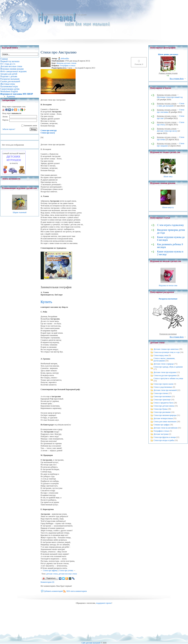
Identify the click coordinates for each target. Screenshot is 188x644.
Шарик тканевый (20, 212)
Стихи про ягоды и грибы (164, 440)
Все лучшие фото (177, 79)
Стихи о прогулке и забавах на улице (168, 378)
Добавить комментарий (53, 591)
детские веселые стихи (68, 574)
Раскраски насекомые (168, 334)
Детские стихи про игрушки (165, 372)
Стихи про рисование (162, 412)
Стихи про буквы (161, 409)
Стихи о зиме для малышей (171, 105)
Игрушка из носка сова (168, 285)
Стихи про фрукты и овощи (165, 437)
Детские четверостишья (163, 418)
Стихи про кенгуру (49, 130)
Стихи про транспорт (162, 400)
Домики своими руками (168, 73)
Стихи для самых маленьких (165, 422)
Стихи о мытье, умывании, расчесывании (164, 360)
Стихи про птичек (161, 393)
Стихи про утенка (66, 570)
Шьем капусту (168, 207)
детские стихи (52, 574)
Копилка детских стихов (66, 63)
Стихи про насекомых (162, 396)
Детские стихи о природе (164, 364)
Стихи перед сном (161, 355)
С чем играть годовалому (170, 225)
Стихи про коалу (48, 133)
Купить (46, 302)
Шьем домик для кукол (168, 54)
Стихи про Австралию (78, 15)
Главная (41, 15)
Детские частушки (161, 434)
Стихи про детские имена (164, 406)
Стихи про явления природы (165, 415)
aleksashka (65, 58)
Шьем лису (168, 177)
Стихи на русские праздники (165, 375)
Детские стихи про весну (167, 131)
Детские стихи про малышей (165, 390)
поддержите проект (104, 603)
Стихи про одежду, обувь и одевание (168, 367)
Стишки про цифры (161, 425)
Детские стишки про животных (166, 349)
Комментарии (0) (48, 582)
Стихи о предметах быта (163, 403)
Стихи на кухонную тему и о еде (167, 352)
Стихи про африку (50, 570)
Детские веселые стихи (56, 15)
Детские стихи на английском (165, 428)
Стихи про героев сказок (163, 384)
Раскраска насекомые (168, 299)
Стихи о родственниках (163, 387)
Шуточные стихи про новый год (170, 97)
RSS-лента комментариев (77, 591)
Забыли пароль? (9, 129)
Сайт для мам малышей (91, 643)
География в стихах (68, 66)
